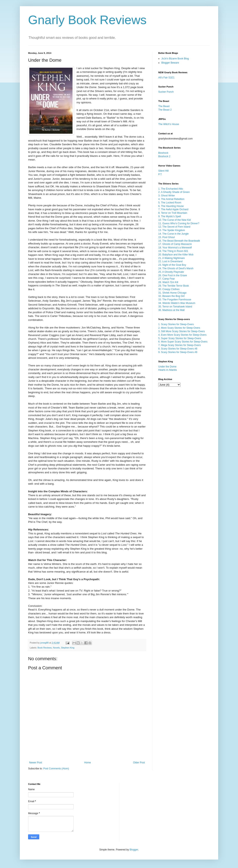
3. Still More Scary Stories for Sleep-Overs (181, 331)
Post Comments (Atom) (56, 769)
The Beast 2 (165, 110)
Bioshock (163, 153)
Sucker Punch (166, 92)
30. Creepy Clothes (169, 289)
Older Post (139, 763)
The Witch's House (169, 124)
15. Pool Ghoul (166, 237)
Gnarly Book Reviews (87, 20)
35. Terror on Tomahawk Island (175, 307)
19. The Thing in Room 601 (173, 251)
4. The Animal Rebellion (171, 199)
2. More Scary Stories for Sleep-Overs (179, 328)
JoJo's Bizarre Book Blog (175, 59)
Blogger (134, 850)
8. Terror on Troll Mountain (173, 213)
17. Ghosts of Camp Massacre (175, 244)
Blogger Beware (170, 63)
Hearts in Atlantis (168, 370)
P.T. (160, 174)
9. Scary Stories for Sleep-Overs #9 (178, 352)
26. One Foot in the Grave (173, 275)
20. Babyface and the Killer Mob (176, 255)
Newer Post (36, 763)
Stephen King (68, 648)
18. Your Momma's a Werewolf (175, 248)
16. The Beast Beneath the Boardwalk (179, 241)
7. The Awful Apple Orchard (173, 209)
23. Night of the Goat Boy (172, 265)
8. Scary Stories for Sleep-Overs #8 (178, 349)
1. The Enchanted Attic (171, 189)
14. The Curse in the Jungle (173, 234)
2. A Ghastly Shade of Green (174, 192)
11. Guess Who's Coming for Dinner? (179, 223)
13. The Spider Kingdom (172, 230)
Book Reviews (45, 648)
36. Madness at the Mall (171, 310)
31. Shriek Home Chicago (172, 293)
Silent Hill (163, 171)
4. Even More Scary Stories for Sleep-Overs (182, 335)
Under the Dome (167, 367)
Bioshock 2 (164, 156)
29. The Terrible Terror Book (174, 286)
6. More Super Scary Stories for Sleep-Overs (183, 342)
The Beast (164, 106)
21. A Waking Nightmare (171, 258)
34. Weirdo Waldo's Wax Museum (177, 303)
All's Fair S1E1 (166, 78)
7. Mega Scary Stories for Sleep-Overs (179, 345)
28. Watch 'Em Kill (168, 282)
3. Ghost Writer (167, 196)
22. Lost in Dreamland (170, 261)
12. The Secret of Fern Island (174, 227)
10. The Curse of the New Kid (174, 220)
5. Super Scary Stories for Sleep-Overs (180, 338)
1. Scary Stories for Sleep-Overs (176, 324)
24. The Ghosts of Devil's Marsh (176, 268)
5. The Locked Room (170, 203)
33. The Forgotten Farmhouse (175, 300)
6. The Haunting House (171, 206)
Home (88, 763)
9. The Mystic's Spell (170, 216)
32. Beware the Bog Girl (171, 296)
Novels (56, 648)
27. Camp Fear (167, 279)
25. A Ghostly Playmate (171, 272)
